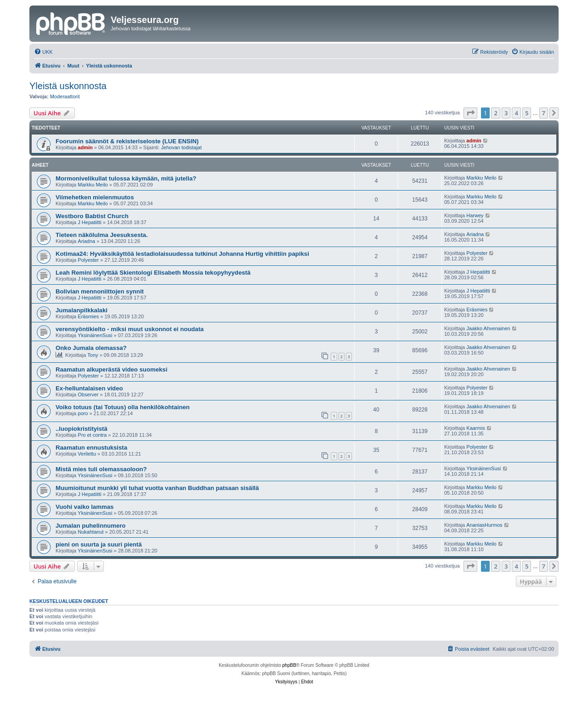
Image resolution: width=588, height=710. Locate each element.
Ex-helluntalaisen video (89, 388)
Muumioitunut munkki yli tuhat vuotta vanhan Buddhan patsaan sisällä (157, 488)
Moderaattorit (65, 96)
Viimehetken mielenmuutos (95, 197)
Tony (93, 355)
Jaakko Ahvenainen (488, 328)
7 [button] (544, 113)
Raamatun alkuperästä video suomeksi (111, 369)
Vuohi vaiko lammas (85, 507)
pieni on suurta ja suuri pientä (99, 544)
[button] (470, 113)
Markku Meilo (93, 185)
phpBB (289, 665)
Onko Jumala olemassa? (91, 348)
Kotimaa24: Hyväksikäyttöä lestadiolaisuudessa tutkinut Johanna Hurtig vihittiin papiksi (182, 254)
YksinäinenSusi (95, 335)
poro (83, 413)
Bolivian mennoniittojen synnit (100, 291)
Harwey (475, 215)
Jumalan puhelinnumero (90, 526)
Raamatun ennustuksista (91, 448)
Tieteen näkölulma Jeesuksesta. (102, 235)
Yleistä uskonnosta (68, 86)
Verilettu (87, 454)
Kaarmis (475, 428)
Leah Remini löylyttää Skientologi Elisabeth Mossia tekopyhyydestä (153, 273)
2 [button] (495, 113)
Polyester (88, 260)
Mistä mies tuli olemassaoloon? (101, 469)
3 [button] (506, 113)
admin (85, 147)
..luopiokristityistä (82, 429)
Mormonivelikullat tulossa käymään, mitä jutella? (126, 178)
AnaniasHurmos (484, 525)
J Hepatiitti (89, 222)
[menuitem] (43, 52)
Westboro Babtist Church (92, 216)
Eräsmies (88, 316)
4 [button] (516, 113)
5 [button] (527, 113)
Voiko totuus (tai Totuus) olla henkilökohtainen (123, 407)
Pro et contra (92, 435)
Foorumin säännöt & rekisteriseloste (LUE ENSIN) (127, 141)
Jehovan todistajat (181, 147)
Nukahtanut (90, 532)
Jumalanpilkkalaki (82, 310)
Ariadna (86, 241)
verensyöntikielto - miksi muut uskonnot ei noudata (130, 329)
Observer (88, 394)
